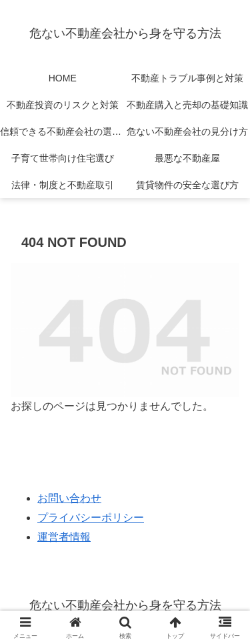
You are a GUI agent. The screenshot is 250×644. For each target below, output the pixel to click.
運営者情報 (64, 537)
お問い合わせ (69, 498)
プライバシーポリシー (91, 518)
